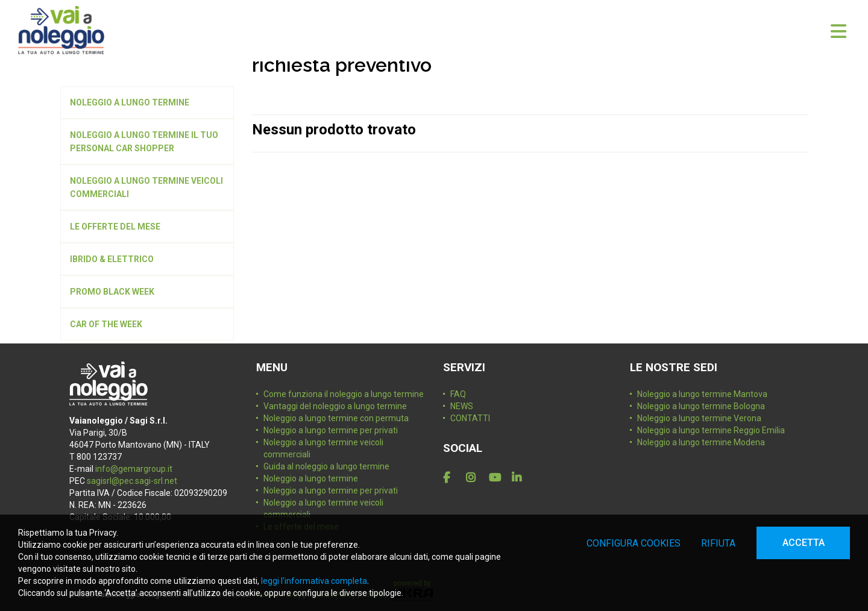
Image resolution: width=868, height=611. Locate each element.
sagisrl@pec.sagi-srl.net (132, 481)
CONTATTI (470, 418)
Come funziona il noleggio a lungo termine (344, 394)
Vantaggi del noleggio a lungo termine (335, 406)
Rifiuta (718, 543)
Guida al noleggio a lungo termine (326, 466)
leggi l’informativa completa (314, 581)
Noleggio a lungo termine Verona (699, 418)
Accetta (804, 543)
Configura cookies (634, 543)
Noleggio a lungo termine (311, 478)
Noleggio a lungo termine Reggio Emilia (711, 430)
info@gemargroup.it (134, 469)
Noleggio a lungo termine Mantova (702, 394)
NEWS (462, 406)
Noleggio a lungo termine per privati (331, 430)
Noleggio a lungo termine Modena (701, 442)
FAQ (458, 394)
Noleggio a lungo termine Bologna (701, 406)
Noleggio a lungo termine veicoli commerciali (323, 448)
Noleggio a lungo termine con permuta (336, 418)
